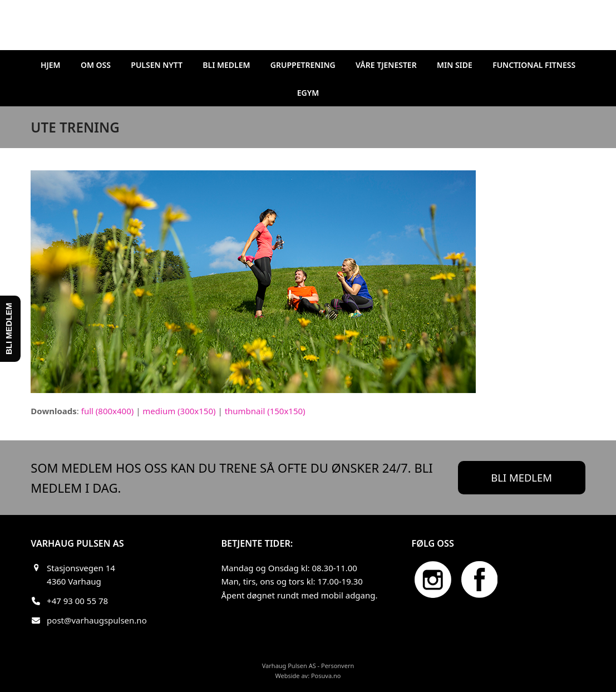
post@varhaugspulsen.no (97, 620)
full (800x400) (108, 411)
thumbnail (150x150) (265, 411)
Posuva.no (326, 676)
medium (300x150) (179, 411)
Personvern (337, 666)
